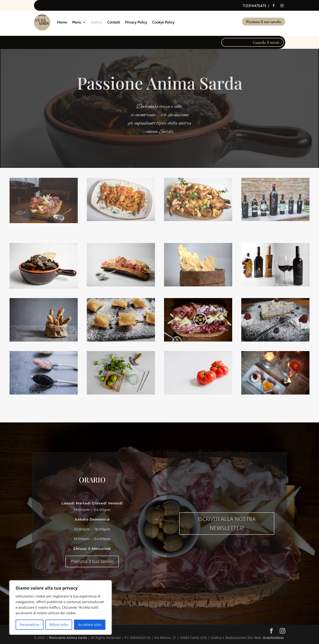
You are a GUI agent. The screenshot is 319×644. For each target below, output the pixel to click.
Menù (77, 22)
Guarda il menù (266, 42)
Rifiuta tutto (59, 625)
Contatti (114, 22)
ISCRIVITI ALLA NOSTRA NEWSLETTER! (227, 523)
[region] (60, 607)
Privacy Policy (136, 22)
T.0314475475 (255, 6)
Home (62, 22)
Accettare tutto (90, 625)
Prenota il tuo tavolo (264, 22)
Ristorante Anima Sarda (68, 638)
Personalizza (30, 625)
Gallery (97, 22)
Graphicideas (273, 638)
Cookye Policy (163, 22)
